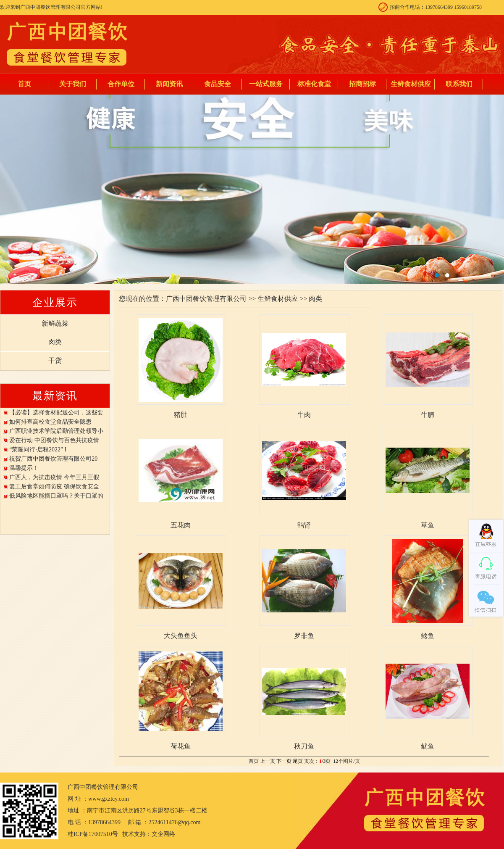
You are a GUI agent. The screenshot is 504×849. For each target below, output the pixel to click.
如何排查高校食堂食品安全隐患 (50, 422)
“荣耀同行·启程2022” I (38, 450)
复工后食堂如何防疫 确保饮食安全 (54, 486)
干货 (55, 360)
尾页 (298, 761)
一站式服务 (266, 84)
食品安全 (218, 84)
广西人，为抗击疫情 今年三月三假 (54, 477)
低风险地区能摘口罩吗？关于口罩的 (56, 496)
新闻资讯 (169, 84)
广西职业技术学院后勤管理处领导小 (56, 431)
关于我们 (73, 84)
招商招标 (362, 84)
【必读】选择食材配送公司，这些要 (56, 413)
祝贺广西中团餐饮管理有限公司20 (53, 459)
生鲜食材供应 (411, 84)
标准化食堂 (314, 84)
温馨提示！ (24, 468)
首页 (24, 84)
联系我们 (459, 84)
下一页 (284, 761)
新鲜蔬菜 (55, 323)
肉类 (55, 342)
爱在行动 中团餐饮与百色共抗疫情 (54, 440)
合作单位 (121, 84)
